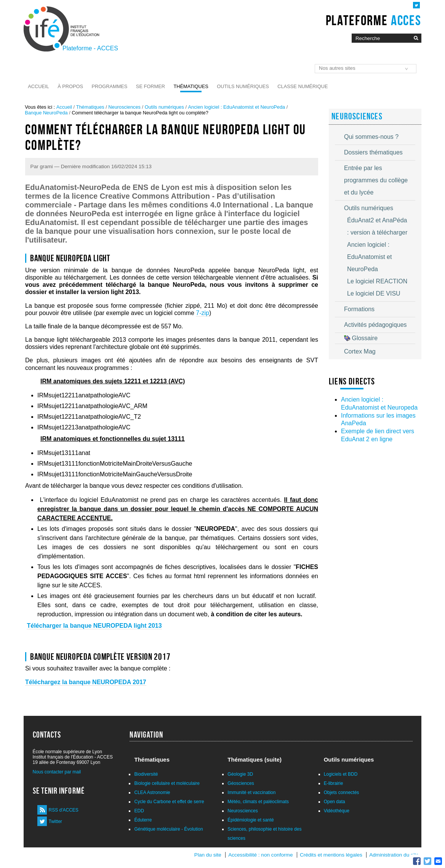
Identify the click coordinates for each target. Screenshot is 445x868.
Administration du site (394, 855)
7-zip (202, 313)
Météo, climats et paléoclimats (258, 802)
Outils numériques (243, 86)
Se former (150, 86)
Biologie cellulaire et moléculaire (167, 783)
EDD (139, 811)
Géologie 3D (240, 774)
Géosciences (241, 783)
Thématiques (191, 86)
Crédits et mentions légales (331, 855)
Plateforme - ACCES (90, 48)
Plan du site (208, 855)
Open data (335, 802)
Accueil (38, 86)
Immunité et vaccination (251, 792)
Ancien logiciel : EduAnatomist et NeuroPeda (237, 107)
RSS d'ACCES (64, 810)
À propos (70, 86)
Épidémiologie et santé (251, 820)
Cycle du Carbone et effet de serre (169, 802)
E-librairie (334, 783)
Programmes (110, 86)
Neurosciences (124, 107)
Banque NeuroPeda (46, 113)
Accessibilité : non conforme (260, 855)
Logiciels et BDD (341, 774)
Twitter (55, 821)
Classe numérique (303, 86)
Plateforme (374, 20)
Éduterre (143, 820)
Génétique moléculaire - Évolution (168, 829)
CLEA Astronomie (152, 792)
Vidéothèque (337, 811)
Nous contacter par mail (57, 772)
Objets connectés (342, 792)
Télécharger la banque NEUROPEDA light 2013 (94, 626)
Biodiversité (146, 774)
